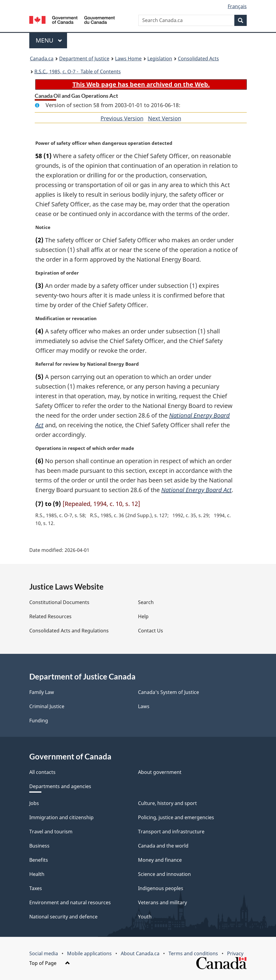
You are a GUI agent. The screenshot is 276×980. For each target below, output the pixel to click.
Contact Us (151, 631)
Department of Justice (84, 59)
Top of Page (50, 963)
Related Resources (50, 616)
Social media (44, 953)
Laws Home (128, 59)
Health (37, 874)
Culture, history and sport (167, 803)
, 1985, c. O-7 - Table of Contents (78, 72)
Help (143, 616)
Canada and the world (163, 846)
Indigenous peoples (161, 888)
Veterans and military (162, 902)
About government (160, 772)
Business (39, 846)
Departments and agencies (60, 786)
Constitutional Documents (59, 602)
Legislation (160, 59)
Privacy (235, 953)
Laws (144, 706)
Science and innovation (164, 874)
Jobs (34, 803)
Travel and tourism (51, 832)
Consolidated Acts (198, 59)
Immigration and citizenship (61, 817)
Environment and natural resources (70, 902)
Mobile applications (89, 953)
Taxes (36, 888)
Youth (145, 917)
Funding (39, 721)
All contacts (42, 772)
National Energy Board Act (196, 490)
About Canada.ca (140, 953)
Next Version (165, 118)
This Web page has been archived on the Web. (141, 84)
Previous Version (122, 118)
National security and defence (63, 917)
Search (146, 602)
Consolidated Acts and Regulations (69, 631)
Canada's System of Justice (168, 692)
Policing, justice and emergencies (176, 817)
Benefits (39, 860)
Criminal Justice (47, 706)
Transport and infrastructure (171, 832)
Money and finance (160, 860)
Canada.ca (42, 59)
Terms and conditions (193, 953)
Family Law (42, 692)
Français (237, 6)
